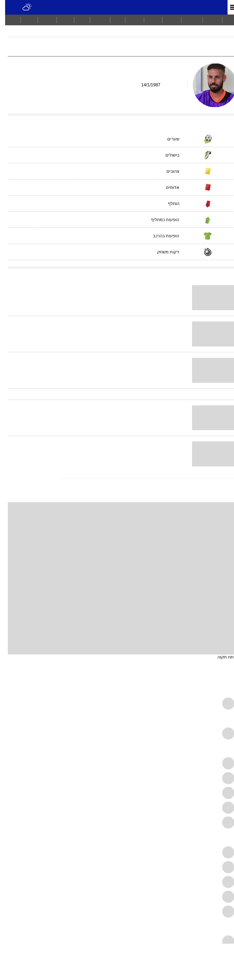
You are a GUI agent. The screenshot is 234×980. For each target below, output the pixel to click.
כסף (113, 20)
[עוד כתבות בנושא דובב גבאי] (117, 479)
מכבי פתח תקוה (155, 34)
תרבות (130, 20)
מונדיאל (208, 7)
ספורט (167, 20)
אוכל (77, 20)
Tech (24, 20)
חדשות (207, 20)
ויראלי (148, 20)
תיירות (42, 20)
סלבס (60, 20)
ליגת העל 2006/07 (194, 34)
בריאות (95, 20)
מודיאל (225, 34)
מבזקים (187, 20)
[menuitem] (207, 20)
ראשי (226, 20)
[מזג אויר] (22, 7)
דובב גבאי (125, 34)
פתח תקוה (222, 657)
